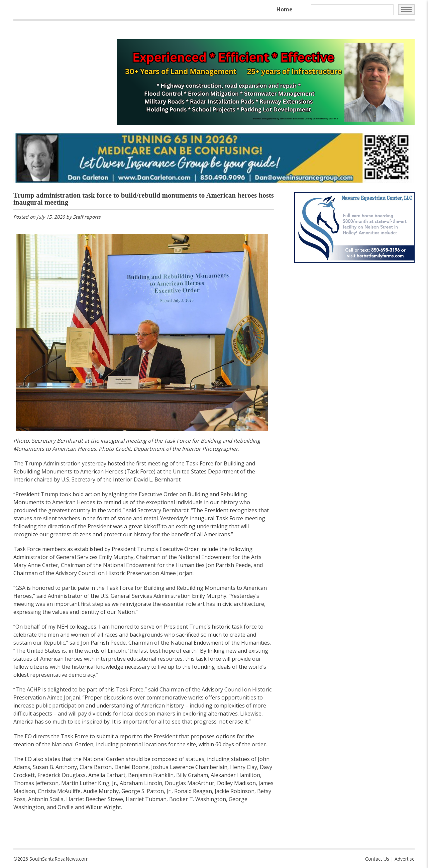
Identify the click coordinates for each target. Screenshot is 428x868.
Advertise (405, 859)
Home (285, 9)
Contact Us (377, 859)
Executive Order (179, 549)
